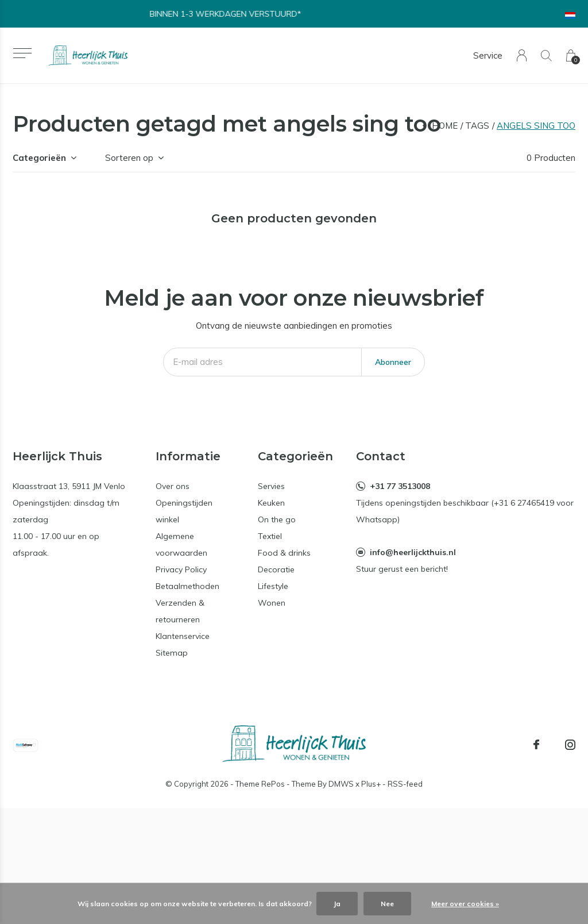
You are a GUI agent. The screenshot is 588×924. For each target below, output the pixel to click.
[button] (22, 53)
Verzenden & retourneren (180, 611)
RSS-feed (405, 784)
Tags (477, 126)
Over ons (173, 486)
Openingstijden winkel (184, 511)
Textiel (270, 536)
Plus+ (371, 784)
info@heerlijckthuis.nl (413, 552)
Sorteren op (129, 158)
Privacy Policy (181, 569)
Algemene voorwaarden (181, 544)
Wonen (272, 603)
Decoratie (276, 569)
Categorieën (39, 158)
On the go (277, 519)
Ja (337, 904)
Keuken (271, 503)
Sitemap (172, 653)
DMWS (341, 784)
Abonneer (393, 362)
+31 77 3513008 (400, 486)
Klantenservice (183, 636)
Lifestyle (273, 586)
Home (445, 126)
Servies (271, 486)
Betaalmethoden (187, 586)
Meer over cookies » (465, 904)
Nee (387, 904)
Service (488, 55)
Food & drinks (284, 553)
